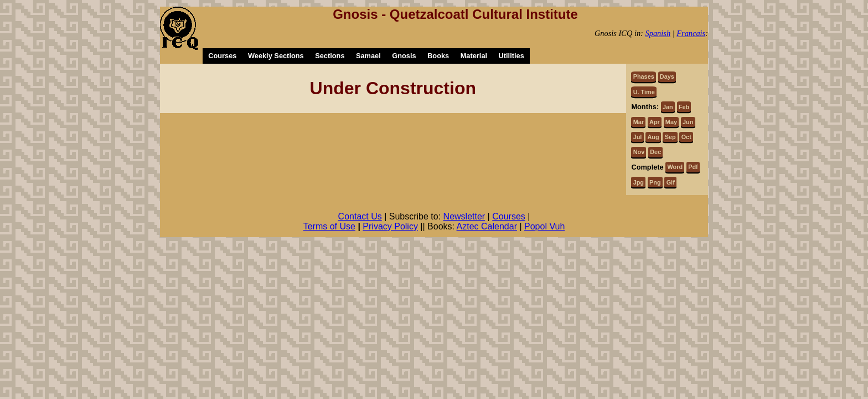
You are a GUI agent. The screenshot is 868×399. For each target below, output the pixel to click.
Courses (222, 56)
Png (655, 182)
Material (474, 56)
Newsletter (464, 216)
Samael (368, 56)
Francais (691, 33)
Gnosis (404, 56)
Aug (653, 137)
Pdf (693, 167)
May (671, 122)
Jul (638, 137)
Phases (644, 76)
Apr (655, 122)
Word (675, 167)
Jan (668, 107)
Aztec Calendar (487, 226)
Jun (688, 122)
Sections (330, 56)
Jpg (639, 182)
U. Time (644, 92)
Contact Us (360, 216)
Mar (639, 122)
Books (438, 56)
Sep (670, 137)
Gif (671, 182)
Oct (686, 137)
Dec (655, 152)
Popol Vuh (544, 226)
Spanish (658, 33)
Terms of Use (329, 226)
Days (667, 76)
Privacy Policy (390, 226)
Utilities (512, 56)
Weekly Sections (276, 56)
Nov (639, 152)
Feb (684, 107)
